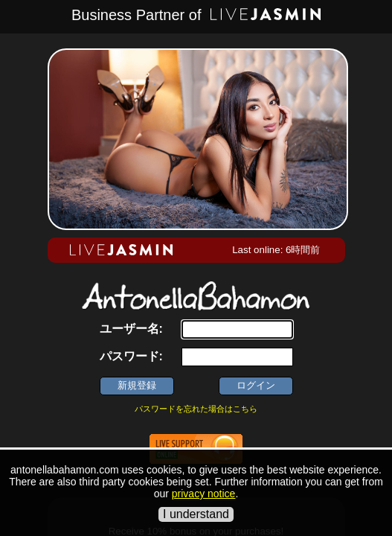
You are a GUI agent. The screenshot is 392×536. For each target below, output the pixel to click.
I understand (196, 514)
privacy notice (204, 494)
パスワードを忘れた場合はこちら (196, 409)
